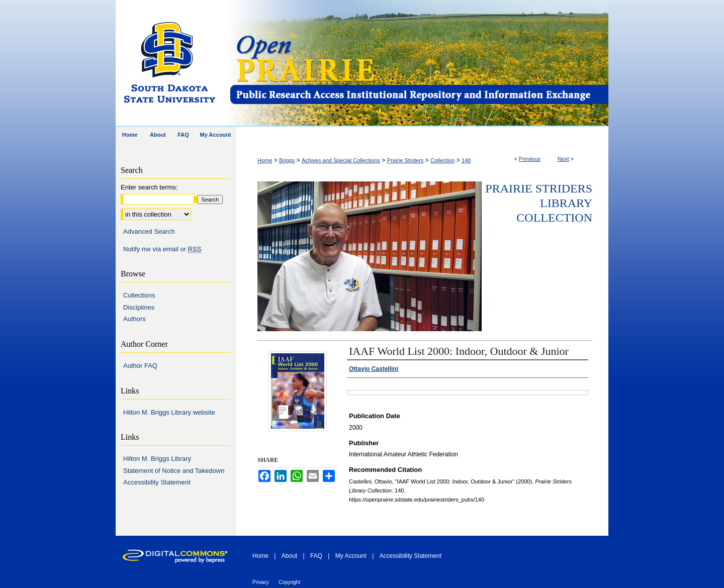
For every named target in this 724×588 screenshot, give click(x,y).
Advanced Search (149, 231)
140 (466, 160)
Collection (442, 160)
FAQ (316, 556)
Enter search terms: (149, 187)
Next (563, 159)
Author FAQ (140, 366)
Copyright (289, 582)
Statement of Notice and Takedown (174, 471)
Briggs (287, 160)
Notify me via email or (162, 249)
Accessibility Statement (157, 482)
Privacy (261, 582)
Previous (530, 159)
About (289, 556)
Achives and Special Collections (341, 160)
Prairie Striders (405, 160)
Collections (139, 295)
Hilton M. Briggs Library (157, 459)
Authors (134, 319)
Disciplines (139, 307)
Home (265, 160)
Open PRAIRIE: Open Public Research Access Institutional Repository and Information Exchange (419, 64)
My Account (351, 556)
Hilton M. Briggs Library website (169, 412)
